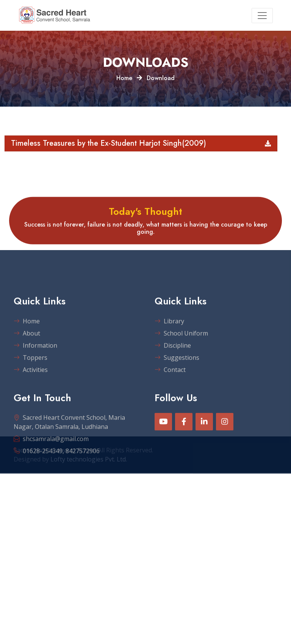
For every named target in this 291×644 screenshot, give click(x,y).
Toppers (31, 381)
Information (35, 369)
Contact (170, 393)
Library (169, 345)
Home (124, 78)
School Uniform (181, 357)
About (27, 357)
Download (161, 78)
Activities (31, 393)
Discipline (173, 369)
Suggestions (177, 381)
